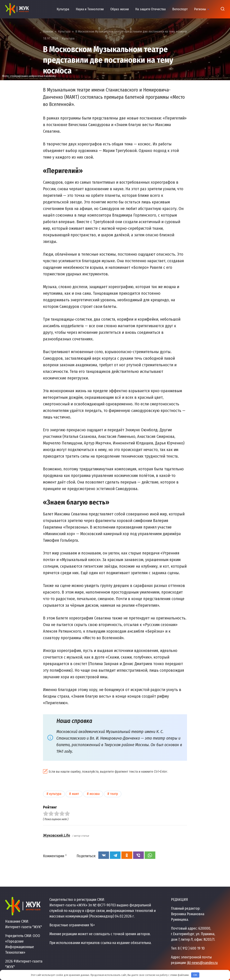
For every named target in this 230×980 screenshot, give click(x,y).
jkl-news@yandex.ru (202, 963)
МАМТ (75, 794)
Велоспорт (180, 9)
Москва (95, 794)
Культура (63, 9)
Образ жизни (120, 9)
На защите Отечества (150, 9)
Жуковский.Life (57, 835)
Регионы (200, 9)
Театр (114, 794)
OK (195, 975)
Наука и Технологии (90, 9)
